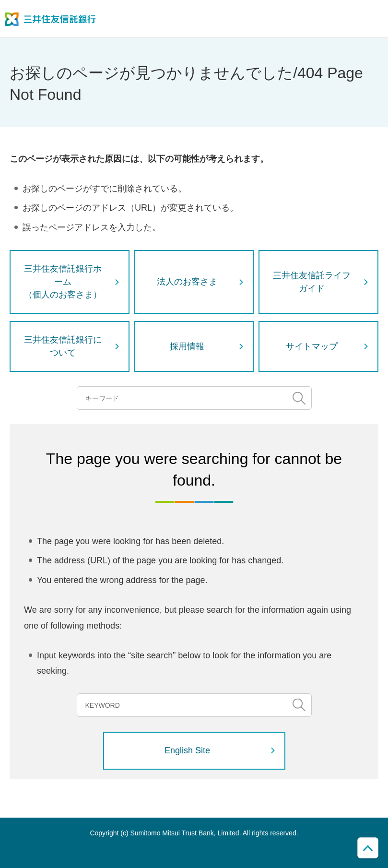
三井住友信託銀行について (63, 346)
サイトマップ (312, 346)
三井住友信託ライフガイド (312, 282)
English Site (187, 750)
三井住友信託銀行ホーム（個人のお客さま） (63, 282)
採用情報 (187, 346)
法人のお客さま (187, 282)
